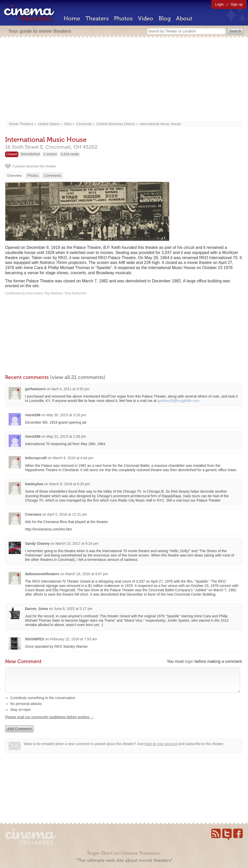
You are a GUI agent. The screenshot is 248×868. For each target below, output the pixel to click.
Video (146, 19)
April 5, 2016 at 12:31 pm (67, 514)
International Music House (160, 124)
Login (219, 4)
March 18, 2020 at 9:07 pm (87, 574)
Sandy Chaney (37, 543)
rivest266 (33, 415)
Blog (165, 19)
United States (49, 124)
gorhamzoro (35, 389)
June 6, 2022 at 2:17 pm (73, 609)
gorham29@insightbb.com (179, 401)
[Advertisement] (124, 80)
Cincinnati (84, 124)
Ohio (68, 124)
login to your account (161, 749)
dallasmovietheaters (42, 574)
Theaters (97, 19)
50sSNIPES (35, 639)
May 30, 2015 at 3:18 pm (66, 415)
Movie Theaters (21, 124)
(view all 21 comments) (78, 377)
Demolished (30, 154)
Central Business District (116, 124)
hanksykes (34, 484)
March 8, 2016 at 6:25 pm (70, 484)
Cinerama (33, 514)
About (184, 19)
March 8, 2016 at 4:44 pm (73, 458)
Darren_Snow (36, 609)
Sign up (237, 4)
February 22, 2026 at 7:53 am (73, 639)
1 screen (50, 154)
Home (72, 19)
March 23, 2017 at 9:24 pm (77, 543)
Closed (12, 154)
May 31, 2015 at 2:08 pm (66, 436)
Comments (53, 176)
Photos (123, 19)
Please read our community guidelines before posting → (49, 722)
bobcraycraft (36, 458)
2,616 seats (70, 154)
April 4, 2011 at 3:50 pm (70, 389)
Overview (14, 176)
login (189, 661)
